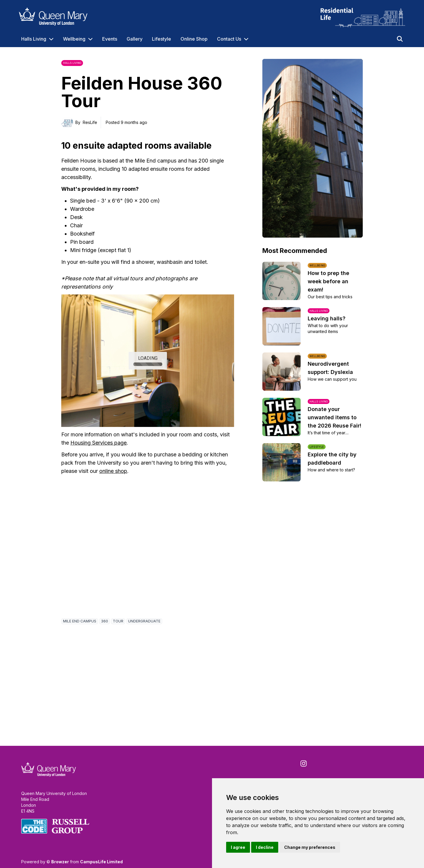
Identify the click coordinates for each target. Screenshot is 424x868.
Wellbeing (74, 39)
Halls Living (34, 39)
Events (110, 39)
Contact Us (229, 39)
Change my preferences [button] (310, 847)
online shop (113, 471)
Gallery (135, 39)
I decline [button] (265, 847)
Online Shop (194, 39)
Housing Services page (98, 443)
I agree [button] (238, 847)
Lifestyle (162, 39)
